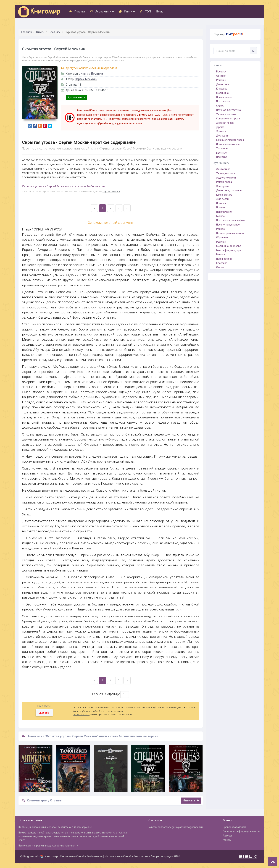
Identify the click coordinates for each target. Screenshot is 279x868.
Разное (220, 229)
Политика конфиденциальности (242, 831)
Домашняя (223, 136)
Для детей (222, 199)
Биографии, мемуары (229, 250)
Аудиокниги (102, 11)
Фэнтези (221, 76)
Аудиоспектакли (226, 178)
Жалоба (44, 713)
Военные (221, 153)
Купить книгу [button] (76, 97)
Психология (223, 101)
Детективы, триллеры (229, 190)
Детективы (223, 84)
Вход (159, 11)
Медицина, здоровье (229, 246)
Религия (221, 242)
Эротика (221, 131)
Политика (222, 157)
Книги (127, 11)
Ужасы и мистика (226, 114)
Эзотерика (222, 186)
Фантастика (223, 169)
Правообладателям (234, 827)
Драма (220, 127)
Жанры (227, 840)
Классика (222, 89)
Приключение (224, 97)
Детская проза (225, 123)
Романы (221, 80)
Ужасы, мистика (226, 173)
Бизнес (220, 216)
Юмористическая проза (230, 140)
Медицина (222, 93)
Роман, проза (224, 182)
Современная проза (228, 119)
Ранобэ (221, 255)
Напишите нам (81, 714)
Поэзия (220, 208)
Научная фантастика (228, 110)
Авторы (227, 836)
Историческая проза (228, 144)
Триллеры (222, 148)
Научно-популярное (228, 225)
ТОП (145, 11)
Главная (77, 11)
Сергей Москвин (86, 79)
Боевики (54, 32)
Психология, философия (230, 220)
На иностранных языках (230, 233)
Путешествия (224, 259)
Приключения (224, 212)
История (221, 203)
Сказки (220, 106)
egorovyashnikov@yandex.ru (186, 827)
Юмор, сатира (224, 195)
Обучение (222, 237)
